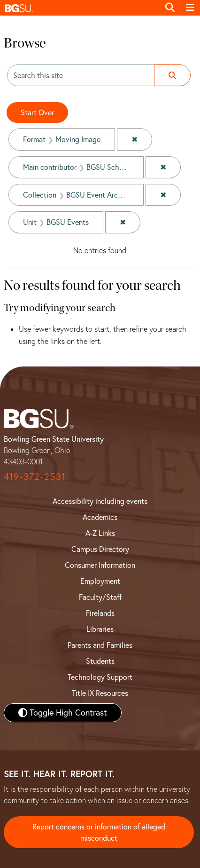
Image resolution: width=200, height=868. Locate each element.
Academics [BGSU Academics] (100, 517)
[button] (80, 8)
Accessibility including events (100, 501)
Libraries (100, 629)
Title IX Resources (100, 693)
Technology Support (100, 677)
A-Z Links (100, 533)
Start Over (37, 112)
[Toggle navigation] (190, 8)
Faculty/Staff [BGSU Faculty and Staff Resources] (100, 597)
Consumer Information (100, 565)
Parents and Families (100, 645)
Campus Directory (100, 549)
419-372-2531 (35, 476)
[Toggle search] (170, 8)
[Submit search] (172, 75)
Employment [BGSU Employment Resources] (100, 581)
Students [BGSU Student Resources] (100, 661)
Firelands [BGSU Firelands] (100, 613)
